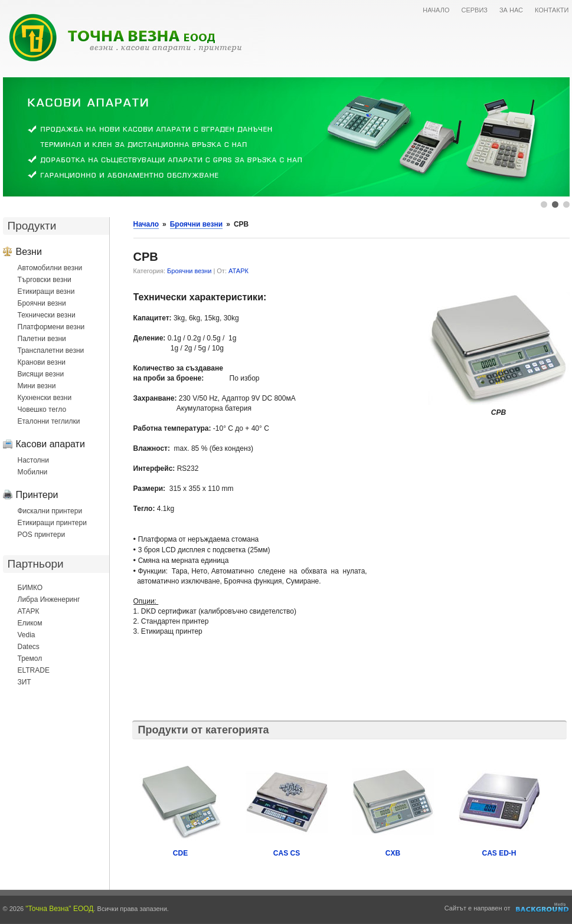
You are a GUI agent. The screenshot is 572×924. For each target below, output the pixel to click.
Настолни (33, 460)
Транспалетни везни (51, 350)
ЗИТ (24, 682)
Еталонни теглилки (49, 421)
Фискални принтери (50, 511)
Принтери (37, 494)
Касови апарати (50, 444)
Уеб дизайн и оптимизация (543, 907)
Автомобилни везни (50, 268)
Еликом (30, 623)
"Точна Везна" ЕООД (59, 909)
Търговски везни (45, 280)
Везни (29, 251)
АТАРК (29, 611)
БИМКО (30, 588)
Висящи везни (41, 374)
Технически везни (47, 315)
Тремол (30, 658)
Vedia (27, 635)
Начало (146, 224)
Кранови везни (42, 362)
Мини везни (37, 386)
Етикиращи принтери (52, 523)
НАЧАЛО (436, 10)
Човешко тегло (42, 409)
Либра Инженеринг (49, 599)
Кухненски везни (45, 398)
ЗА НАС (511, 10)
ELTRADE (34, 670)
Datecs (29, 647)
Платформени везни (51, 327)
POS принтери (42, 535)
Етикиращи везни (46, 291)
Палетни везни (42, 339)
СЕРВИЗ (474, 10)
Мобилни (33, 472)
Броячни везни (42, 303)
